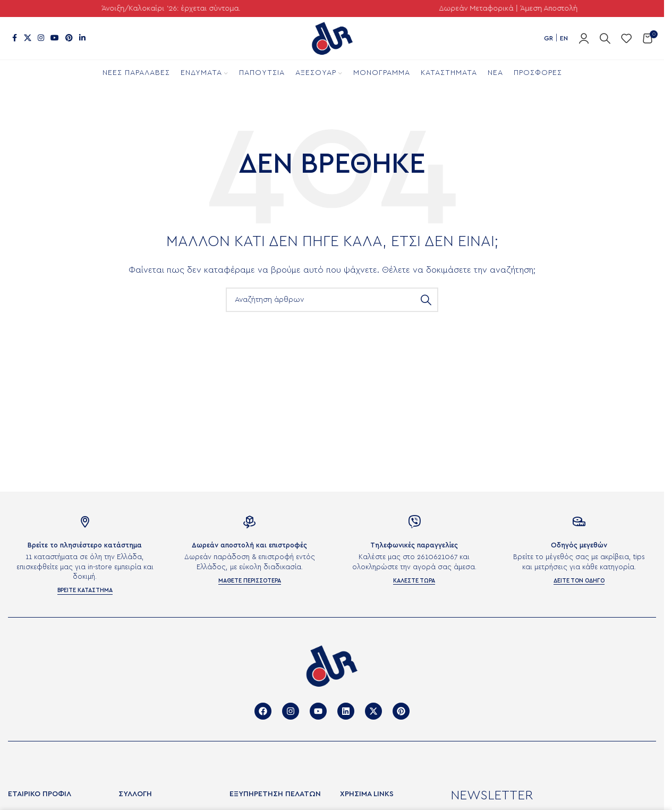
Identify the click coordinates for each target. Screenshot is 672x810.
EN (564, 38)
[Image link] (332, 665)
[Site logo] (332, 38)
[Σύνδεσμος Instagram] (41, 38)
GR (548, 38)
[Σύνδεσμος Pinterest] (69, 38)
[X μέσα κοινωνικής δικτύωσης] (28, 38)
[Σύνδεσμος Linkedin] (82, 38)
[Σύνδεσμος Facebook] (14, 38)
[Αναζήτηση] (605, 38)
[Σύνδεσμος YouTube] (55, 38)
